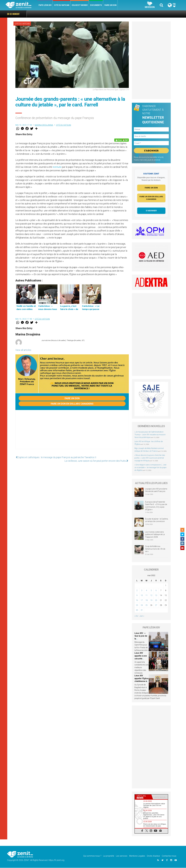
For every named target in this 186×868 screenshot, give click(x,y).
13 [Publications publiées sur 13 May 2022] (156, 595)
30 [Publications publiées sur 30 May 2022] (137, 610)
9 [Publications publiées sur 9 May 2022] (137, 595)
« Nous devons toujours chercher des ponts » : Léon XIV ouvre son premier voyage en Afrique (150, 458)
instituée (57, 167)
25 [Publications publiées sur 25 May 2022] (147, 605)
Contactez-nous (169, 856)
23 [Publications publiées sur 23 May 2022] (137, 605)
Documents (96, 5)
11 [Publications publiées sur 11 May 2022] (147, 595)
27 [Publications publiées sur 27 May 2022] (156, 605)
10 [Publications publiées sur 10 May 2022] (142, 595)
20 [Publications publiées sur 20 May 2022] (156, 600)
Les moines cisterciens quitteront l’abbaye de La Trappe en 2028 (155, 535)
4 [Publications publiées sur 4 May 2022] (147, 591)
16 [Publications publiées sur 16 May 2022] (137, 600)
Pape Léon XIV (45, 5)
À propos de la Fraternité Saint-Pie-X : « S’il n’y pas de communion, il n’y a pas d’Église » (156, 506)
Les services (122, 856)
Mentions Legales (137, 856)
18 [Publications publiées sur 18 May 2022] (147, 600)
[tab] (143, 797)
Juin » (142, 616)
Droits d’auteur (153, 856)
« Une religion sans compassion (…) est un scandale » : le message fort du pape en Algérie (150, 468)
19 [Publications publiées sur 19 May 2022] (151, 600)
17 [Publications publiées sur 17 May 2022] (142, 600)
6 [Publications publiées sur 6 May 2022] (156, 591)
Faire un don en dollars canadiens (72, 404)
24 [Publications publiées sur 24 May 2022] (142, 605)
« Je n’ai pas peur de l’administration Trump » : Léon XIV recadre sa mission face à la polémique (150, 435)
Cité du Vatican (62, 5)
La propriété (109, 856)
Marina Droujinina (44, 125)
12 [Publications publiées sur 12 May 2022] (151, 595)
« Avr (136, 616)
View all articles (23, 350)
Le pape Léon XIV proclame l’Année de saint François (156, 490)
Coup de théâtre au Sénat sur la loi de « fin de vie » (155, 549)
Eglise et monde (80, 5)
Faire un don (110, 5)
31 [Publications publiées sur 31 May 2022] (142, 610)
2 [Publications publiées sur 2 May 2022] (137, 591)
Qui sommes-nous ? (92, 856)
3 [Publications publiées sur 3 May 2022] (142, 591)
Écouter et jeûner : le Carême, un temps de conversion (157, 520)
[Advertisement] (72, 432)
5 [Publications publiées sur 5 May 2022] (151, 591)
